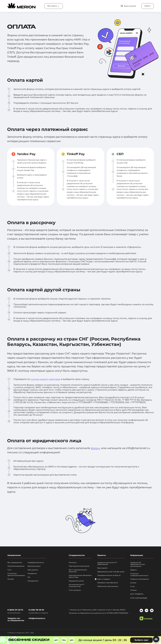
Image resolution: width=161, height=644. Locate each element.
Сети (10, 570)
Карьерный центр (76, 581)
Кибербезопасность (36, 563)
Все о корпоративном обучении (78, 571)
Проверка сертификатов (108, 583)
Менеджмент (33, 581)
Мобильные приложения (108, 586)
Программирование (16, 566)
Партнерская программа (79, 566)
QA (29, 577)
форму (95, 448)
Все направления (15, 563)
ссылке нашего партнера (45, 379)
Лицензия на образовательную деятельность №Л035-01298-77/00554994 (99, 613)
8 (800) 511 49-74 (15, 610)
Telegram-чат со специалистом (16, 619)
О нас (133, 586)
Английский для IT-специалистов (77, 586)
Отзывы (133, 590)
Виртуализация (34, 566)
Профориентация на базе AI (109, 575)
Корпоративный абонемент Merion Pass (80, 576)
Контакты (73, 563)
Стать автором (75, 590)
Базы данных (33, 570)
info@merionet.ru (37, 618)
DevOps (11, 579)
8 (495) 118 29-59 (36, 610)
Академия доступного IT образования (107, 564)
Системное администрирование (16, 574)
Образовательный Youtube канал (111, 572)
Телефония (32, 574)
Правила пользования (139, 579)
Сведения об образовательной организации (138, 564)
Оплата (133, 583)
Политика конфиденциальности (139, 575)
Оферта (133, 570)
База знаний (102, 568)
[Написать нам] (156, 639)
